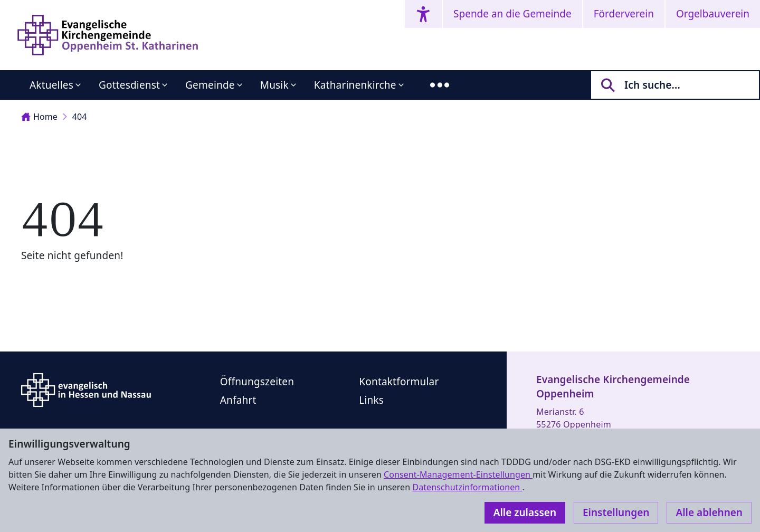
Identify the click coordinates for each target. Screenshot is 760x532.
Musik (274, 85)
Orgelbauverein (713, 14)
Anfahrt (238, 400)
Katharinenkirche (355, 85)
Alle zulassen (525, 512)
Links (371, 400)
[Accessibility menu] (423, 14)
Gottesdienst (129, 85)
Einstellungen (616, 512)
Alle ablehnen (709, 512)
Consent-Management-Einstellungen (458, 474)
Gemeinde (210, 85)
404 (80, 117)
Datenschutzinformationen (467, 487)
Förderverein (624, 14)
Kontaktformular (399, 382)
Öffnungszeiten (257, 382)
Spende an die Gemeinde (512, 14)
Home (39, 117)
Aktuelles (51, 85)
